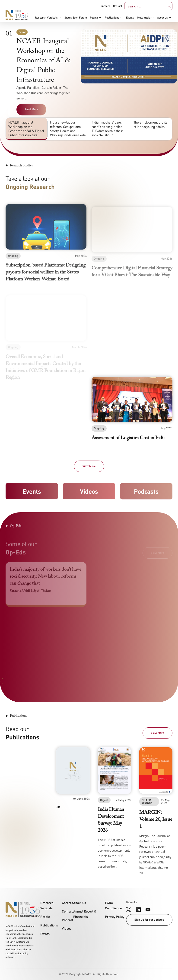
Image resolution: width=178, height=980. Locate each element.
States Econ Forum (76, 18)
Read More (31, 109)
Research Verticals (46, 18)
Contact (118, 6)
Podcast (68, 920)
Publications (112, 18)
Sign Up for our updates (149, 920)
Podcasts (146, 494)
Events (130, 18)
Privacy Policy (115, 917)
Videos (89, 492)
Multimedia (144, 18)
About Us (162, 18)
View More (89, 466)
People (94, 18)
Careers (105, 6)
